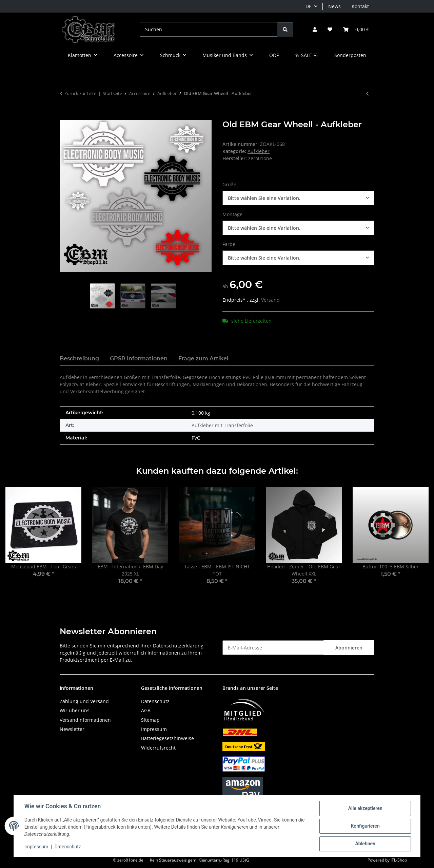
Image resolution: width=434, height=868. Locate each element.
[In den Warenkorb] (65, 116)
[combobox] (298, 198)
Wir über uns (75, 710)
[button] (315, 29)
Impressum (37, 847)
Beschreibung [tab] (79, 358)
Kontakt (360, 6)
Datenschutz (68, 847)
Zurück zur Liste (80, 93)
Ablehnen (365, 844)
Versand (270, 300)
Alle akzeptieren (365, 809)
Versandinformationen (85, 720)
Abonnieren (349, 648)
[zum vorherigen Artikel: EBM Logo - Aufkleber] (367, 93)
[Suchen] (209, 29)
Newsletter (72, 729)
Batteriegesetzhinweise (167, 738)
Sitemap (150, 720)
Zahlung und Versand (84, 701)
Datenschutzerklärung (178, 646)
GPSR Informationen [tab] (139, 358)
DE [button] (309, 6)
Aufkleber (259, 151)
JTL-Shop (399, 860)
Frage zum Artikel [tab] (203, 358)
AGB (146, 710)
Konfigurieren (365, 826)
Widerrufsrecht (158, 748)
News (334, 6)
